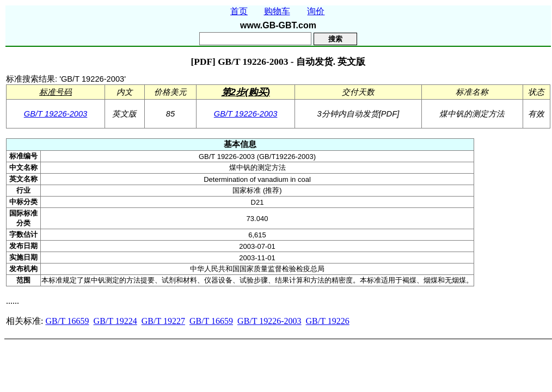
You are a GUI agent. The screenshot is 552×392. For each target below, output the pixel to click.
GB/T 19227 (163, 321)
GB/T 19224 (115, 321)
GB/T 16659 (67, 321)
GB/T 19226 (328, 321)
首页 (239, 11)
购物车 (277, 11)
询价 (316, 11)
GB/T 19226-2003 (56, 114)
